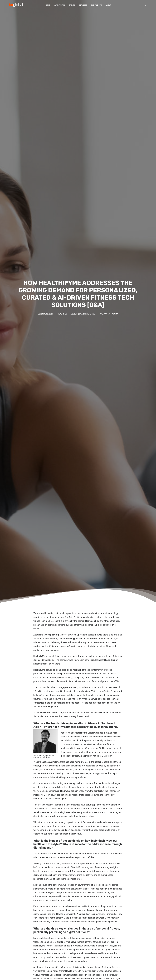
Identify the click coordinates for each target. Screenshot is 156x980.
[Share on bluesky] (84, 881)
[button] (146, 5)
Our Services (86, 939)
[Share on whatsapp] (81, 881)
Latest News (59, 5)
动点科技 (120, 939)
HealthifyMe (39, 867)
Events (72, 5)
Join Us (83, 946)
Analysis (48, 937)
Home (47, 5)
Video (47, 961)
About (108, 5)
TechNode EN (121, 936)
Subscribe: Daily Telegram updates (95, 956)
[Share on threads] (72, 881)
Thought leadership (53, 957)
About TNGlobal (87, 936)
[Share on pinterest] (75, 881)
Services (83, 5)
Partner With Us (87, 943)
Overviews (49, 947)
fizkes (53, 854)
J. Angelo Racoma (110, 49)
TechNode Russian (124, 943)
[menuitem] (47, 5)
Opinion (48, 943)
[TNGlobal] (16, 5)
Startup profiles (51, 954)
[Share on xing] (88, 881)
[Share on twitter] (68, 881)
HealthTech (63, 49)
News (47, 940)
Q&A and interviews (53, 950)
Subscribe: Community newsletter (95, 953)
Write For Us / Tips (88, 949)
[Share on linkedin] (78, 881)
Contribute (96, 5)
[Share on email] (91, 881)
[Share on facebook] (65, 881)
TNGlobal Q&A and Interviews (82, 49)
